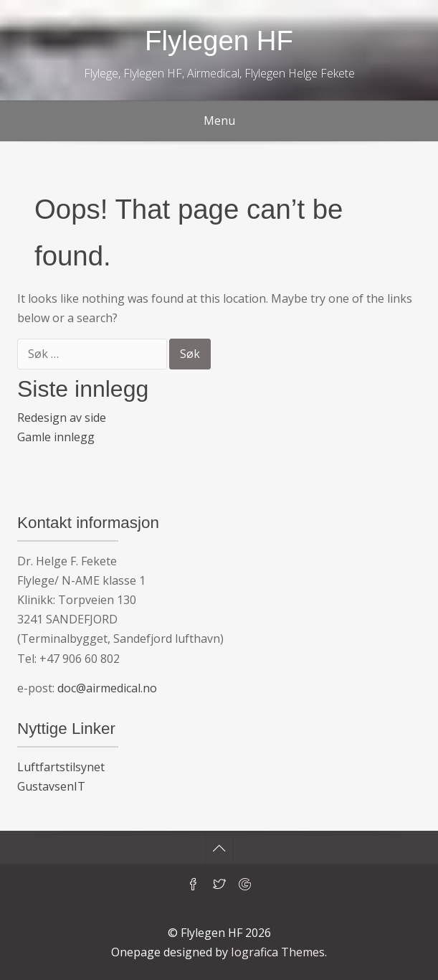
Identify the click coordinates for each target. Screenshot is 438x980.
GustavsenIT (51, 786)
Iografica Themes (278, 952)
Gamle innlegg (56, 437)
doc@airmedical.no (107, 688)
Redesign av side (62, 418)
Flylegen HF (219, 41)
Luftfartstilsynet (61, 767)
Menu (219, 121)
